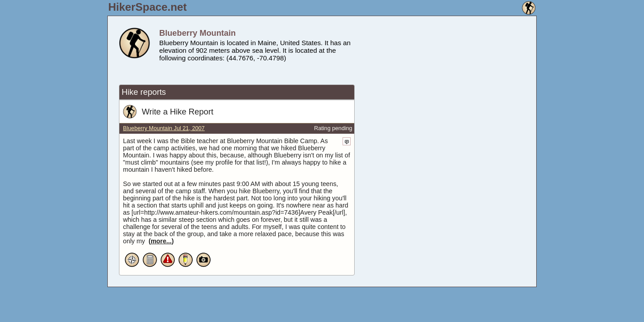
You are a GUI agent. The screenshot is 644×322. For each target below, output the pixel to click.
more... (161, 241)
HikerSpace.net (148, 7)
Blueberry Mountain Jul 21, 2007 (164, 128)
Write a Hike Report (178, 112)
